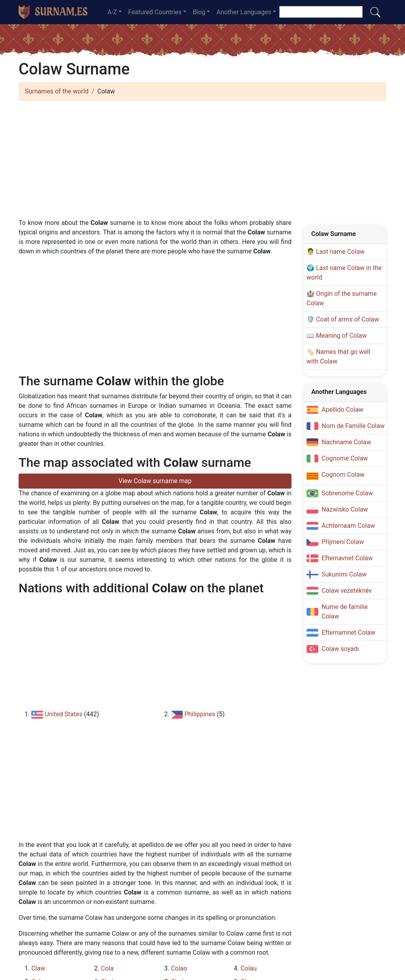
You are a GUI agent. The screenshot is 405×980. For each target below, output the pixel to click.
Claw (38, 968)
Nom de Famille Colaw (353, 426)
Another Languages (244, 12)
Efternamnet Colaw (348, 633)
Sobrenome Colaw (347, 493)
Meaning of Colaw (341, 336)
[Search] (321, 12)
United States (63, 714)
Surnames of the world (57, 91)
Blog (199, 12)
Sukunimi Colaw (344, 574)
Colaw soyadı (340, 649)
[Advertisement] (202, 163)
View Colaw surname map (155, 481)
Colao (179, 968)
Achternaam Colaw (348, 526)
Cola (107, 968)
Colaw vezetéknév (347, 591)
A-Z (112, 12)
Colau (249, 968)
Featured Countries (155, 12)
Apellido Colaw (343, 410)
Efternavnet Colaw (347, 558)
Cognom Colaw (343, 475)
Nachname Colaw (346, 442)
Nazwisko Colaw (345, 509)
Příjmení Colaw (343, 542)
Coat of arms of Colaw (347, 319)
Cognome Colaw (345, 458)
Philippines (200, 714)
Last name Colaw (340, 252)
